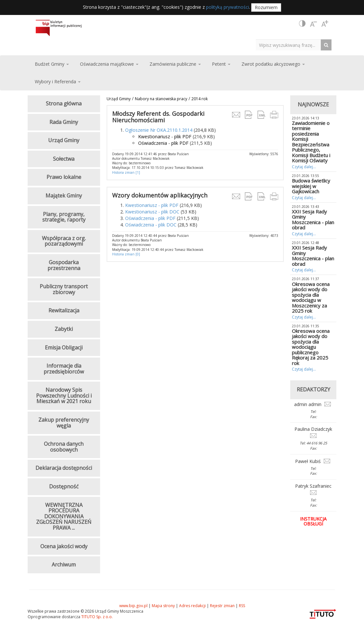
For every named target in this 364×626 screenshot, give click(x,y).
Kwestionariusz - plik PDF (165, 136)
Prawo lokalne (64, 177)
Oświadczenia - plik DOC (151, 225)
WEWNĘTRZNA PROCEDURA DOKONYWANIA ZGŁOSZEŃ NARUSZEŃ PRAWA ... (64, 516)
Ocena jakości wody (64, 546)
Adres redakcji (192, 606)
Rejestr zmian (222, 606)
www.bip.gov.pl (133, 606)
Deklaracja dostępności (64, 468)
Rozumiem (266, 7)
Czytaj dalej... (304, 167)
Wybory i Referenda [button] (58, 82)
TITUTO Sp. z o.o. (97, 617)
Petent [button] (221, 64)
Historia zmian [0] (126, 254)
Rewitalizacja (64, 310)
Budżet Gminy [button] (52, 64)
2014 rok (200, 99)
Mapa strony (163, 606)
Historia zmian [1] (126, 172)
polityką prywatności (227, 7)
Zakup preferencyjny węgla (64, 423)
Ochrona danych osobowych (64, 447)
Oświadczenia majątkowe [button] (109, 64)
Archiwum (64, 565)
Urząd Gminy (119, 99)
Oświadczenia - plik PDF (163, 143)
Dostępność (64, 486)
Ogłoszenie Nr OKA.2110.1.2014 (159, 130)
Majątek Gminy (64, 196)
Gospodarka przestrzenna (64, 265)
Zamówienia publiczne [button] (175, 64)
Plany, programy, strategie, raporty (64, 217)
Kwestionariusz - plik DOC (152, 212)
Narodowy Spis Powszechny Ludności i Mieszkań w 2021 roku (64, 395)
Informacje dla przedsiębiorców (64, 369)
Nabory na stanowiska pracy (161, 99)
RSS (242, 606)
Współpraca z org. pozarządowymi (64, 241)
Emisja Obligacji (64, 347)
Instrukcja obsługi (313, 521)
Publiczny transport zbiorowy (64, 289)
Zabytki (64, 329)
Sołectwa (64, 159)
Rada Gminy (64, 122)
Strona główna (64, 103)
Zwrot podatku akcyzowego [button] (273, 64)
